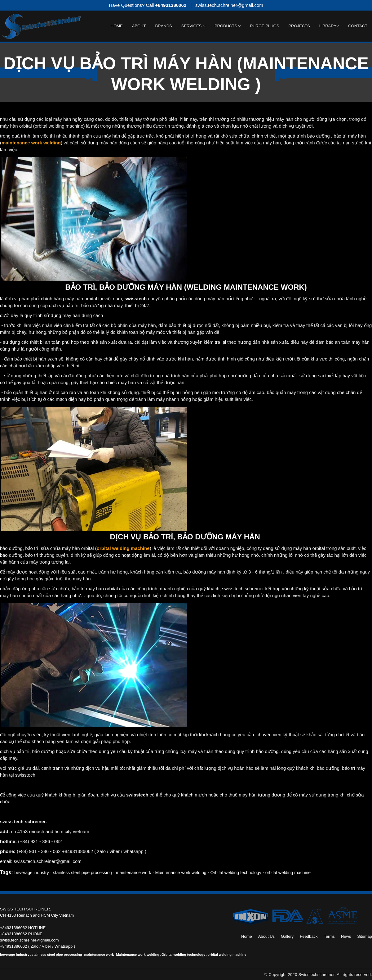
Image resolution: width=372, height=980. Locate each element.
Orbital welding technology (236, 873)
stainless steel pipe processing (82, 873)
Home (117, 26)
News (346, 936)
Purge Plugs (264, 26)
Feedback (309, 936)
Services (192, 26)
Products (226, 26)
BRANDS (164, 26)
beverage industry (31, 873)
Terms (329, 936)
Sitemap (365, 936)
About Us (266, 936)
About (139, 26)
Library (328, 26)
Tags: (6, 872)
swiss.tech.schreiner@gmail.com (229, 5)
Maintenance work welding (181, 873)
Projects (299, 26)
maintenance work (134, 873)
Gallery (287, 936)
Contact (358, 26)
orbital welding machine (288, 873)
